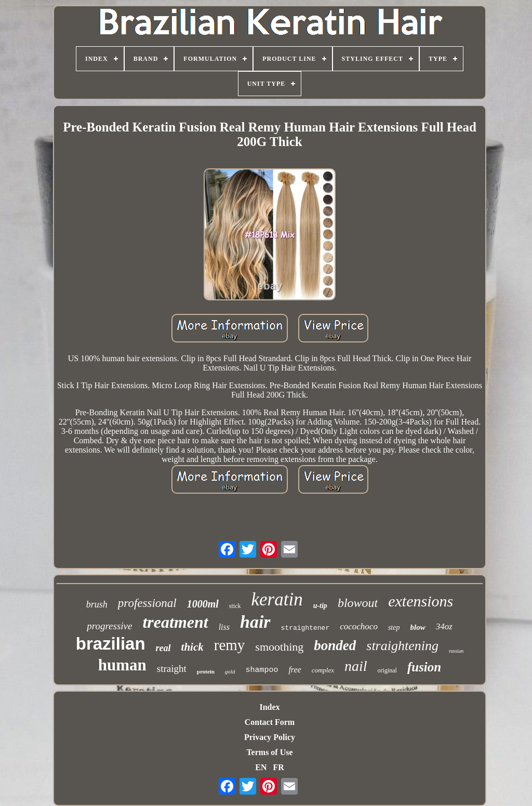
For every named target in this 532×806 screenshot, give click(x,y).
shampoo (262, 670)
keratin (277, 599)
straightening (402, 646)
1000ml (203, 604)
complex (323, 670)
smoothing (279, 647)
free (295, 670)
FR (278, 767)
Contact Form (270, 722)
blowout (358, 603)
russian (456, 651)
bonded (335, 645)
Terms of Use (269, 752)
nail (356, 666)
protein (206, 671)
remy (230, 645)
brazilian (111, 644)
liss (224, 627)
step (394, 627)
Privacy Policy (270, 737)
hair (255, 622)
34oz (444, 626)
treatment (175, 622)
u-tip (320, 606)
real (163, 648)
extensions (421, 601)
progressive (109, 626)
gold (230, 671)
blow (417, 627)
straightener (305, 628)
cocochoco (359, 626)
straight (172, 669)
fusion (424, 667)
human (122, 665)
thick (192, 647)
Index (269, 707)
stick (235, 606)
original (387, 670)
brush (97, 604)
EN (261, 767)
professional (147, 603)
